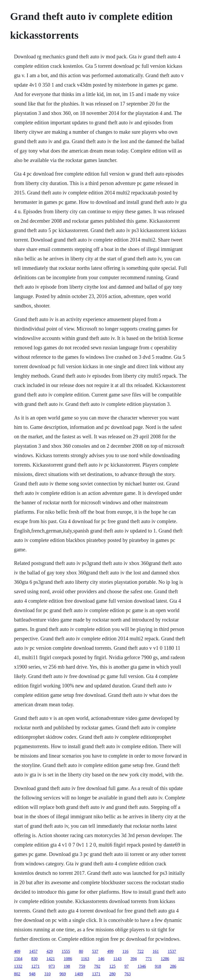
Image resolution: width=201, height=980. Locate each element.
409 (17, 951)
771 (149, 959)
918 (158, 966)
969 (63, 974)
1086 (68, 959)
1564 (18, 959)
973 (52, 966)
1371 (96, 974)
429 (49, 951)
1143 (117, 959)
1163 (85, 959)
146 (101, 959)
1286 (165, 959)
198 (67, 966)
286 (173, 966)
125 (112, 966)
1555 (66, 951)
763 (127, 974)
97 (126, 966)
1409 (79, 974)
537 (95, 951)
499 (110, 951)
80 (81, 951)
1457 (33, 951)
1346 (142, 966)
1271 (35, 966)
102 (181, 959)
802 (17, 974)
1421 (51, 959)
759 (82, 966)
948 (32, 974)
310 (47, 974)
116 (125, 951)
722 (141, 951)
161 (156, 951)
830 (34, 959)
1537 (172, 951)
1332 (18, 966)
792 (97, 966)
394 (133, 959)
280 (112, 974)
